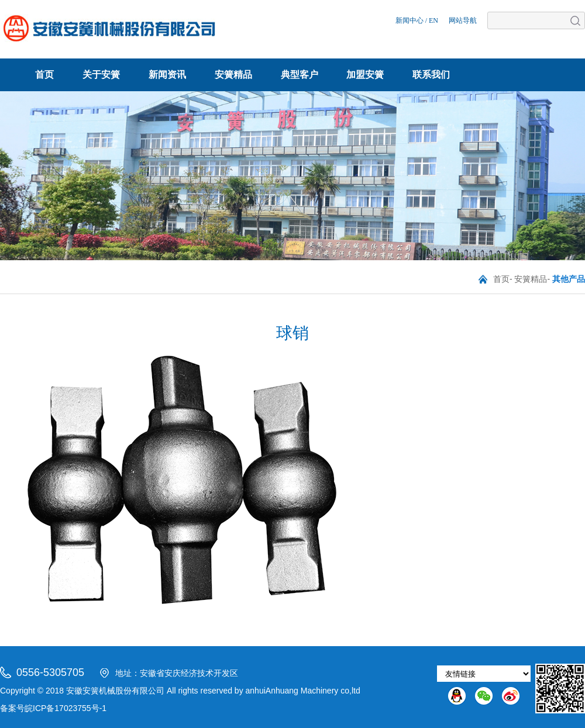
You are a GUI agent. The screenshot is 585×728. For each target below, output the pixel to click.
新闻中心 (409, 20)
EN (433, 20)
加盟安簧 (365, 75)
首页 (44, 75)
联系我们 (431, 75)
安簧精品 (233, 75)
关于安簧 (101, 75)
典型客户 (300, 75)
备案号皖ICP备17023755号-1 (53, 708)
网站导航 (463, 20)
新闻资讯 (167, 75)
